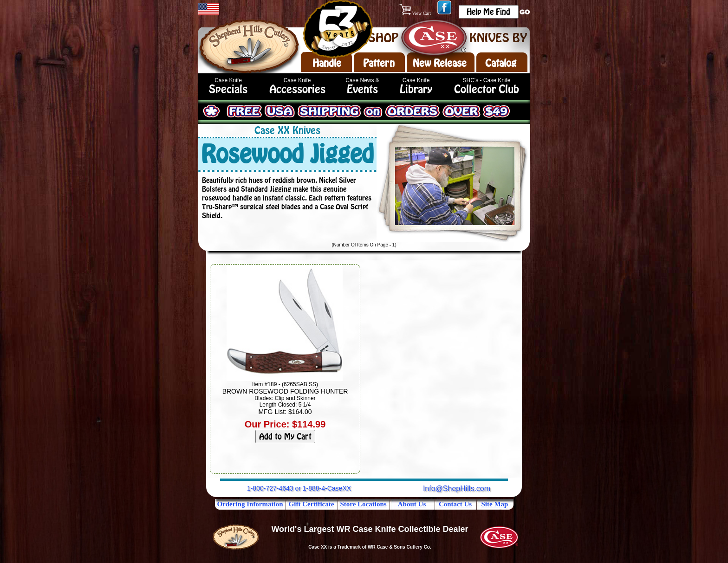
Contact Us (455, 504)
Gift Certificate (312, 504)
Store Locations (363, 504)
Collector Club (487, 89)
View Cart (416, 13)
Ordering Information (250, 504)
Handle (327, 63)
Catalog (501, 63)
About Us (412, 504)
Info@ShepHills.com (457, 489)
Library (416, 89)
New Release (440, 63)
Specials (228, 89)
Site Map (495, 504)
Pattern (379, 63)
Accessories (297, 89)
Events (362, 89)
